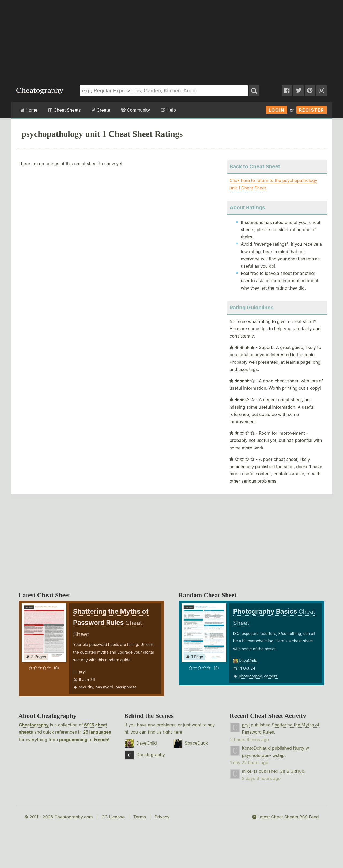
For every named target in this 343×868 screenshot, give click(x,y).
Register (312, 110)
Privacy (162, 817)
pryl (82, 672)
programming (73, 740)
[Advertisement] (172, 40)
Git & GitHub (292, 771)
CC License (113, 817)
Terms (140, 817)
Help (169, 110)
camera (271, 676)
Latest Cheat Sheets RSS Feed (286, 817)
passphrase (126, 687)
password (104, 687)
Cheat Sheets (65, 110)
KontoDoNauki (256, 748)
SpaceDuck (196, 743)
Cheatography (34, 725)
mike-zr (250, 771)
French (101, 740)
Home (29, 110)
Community (135, 110)
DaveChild (248, 660)
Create (101, 110)
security (86, 687)
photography (250, 676)
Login (277, 110)
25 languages (97, 732)
